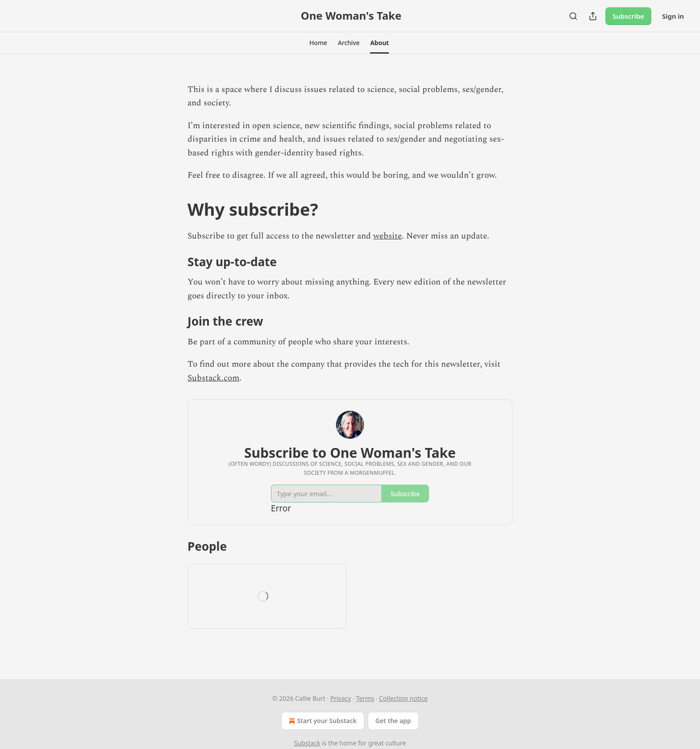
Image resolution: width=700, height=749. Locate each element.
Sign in (673, 16)
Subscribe (628, 16)
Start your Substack (322, 721)
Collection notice (403, 698)
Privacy (341, 698)
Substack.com (213, 378)
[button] (318, 43)
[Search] (573, 16)
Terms (365, 698)
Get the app (393, 721)
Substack (307, 743)
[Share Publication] (593, 16)
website (387, 236)
